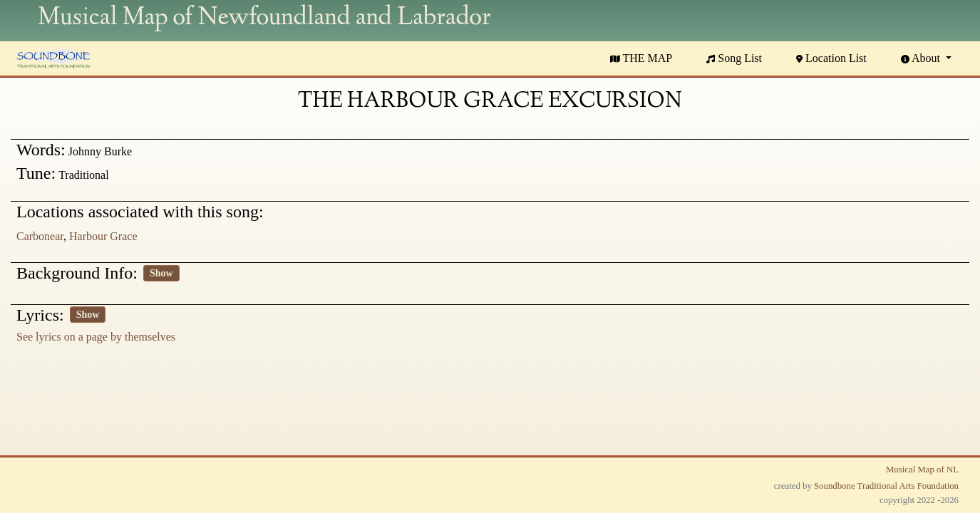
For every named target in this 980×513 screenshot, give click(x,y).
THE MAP (641, 58)
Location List (831, 58)
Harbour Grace (103, 236)
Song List (734, 58)
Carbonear (40, 236)
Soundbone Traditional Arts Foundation (886, 486)
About (922, 58)
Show (161, 273)
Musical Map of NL (922, 470)
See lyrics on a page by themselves (96, 337)
